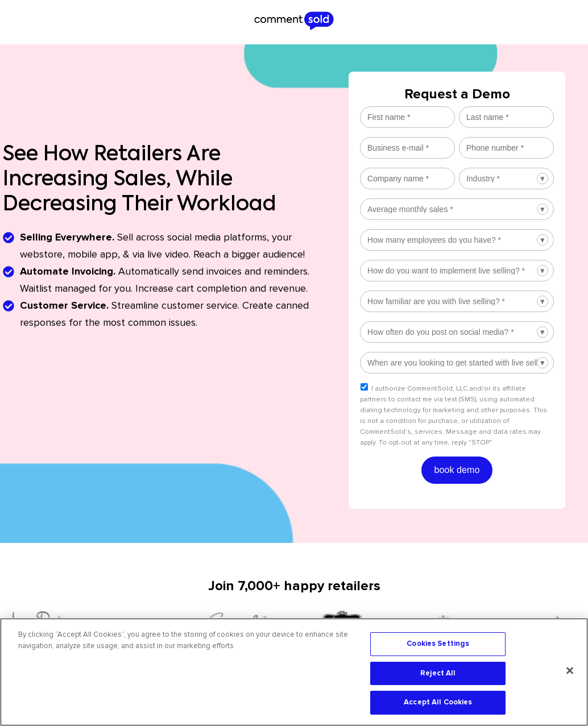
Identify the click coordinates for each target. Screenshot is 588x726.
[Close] (570, 671)
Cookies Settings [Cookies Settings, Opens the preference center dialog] (438, 644)
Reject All (438, 673)
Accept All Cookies (438, 702)
